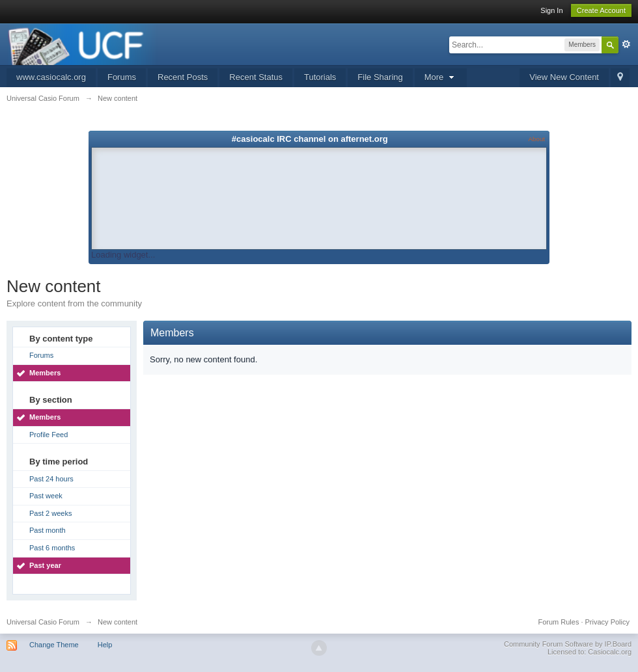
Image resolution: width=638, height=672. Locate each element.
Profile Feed (49, 435)
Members (45, 373)
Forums (122, 77)
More (441, 77)
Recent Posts (183, 77)
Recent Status (256, 77)
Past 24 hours (51, 479)
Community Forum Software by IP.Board (568, 644)
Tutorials (320, 77)
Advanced (626, 44)
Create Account (601, 10)
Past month (48, 530)
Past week (46, 496)
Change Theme (54, 645)
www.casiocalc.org (51, 77)
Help (105, 645)
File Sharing (380, 77)
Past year (45, 565)
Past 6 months (52, 548)
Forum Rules (558, 622)
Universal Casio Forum (43, 622)
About (537, 139)
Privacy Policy (607, 622)
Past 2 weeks (50, 513)
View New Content (564, 77)
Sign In (551, 10)
